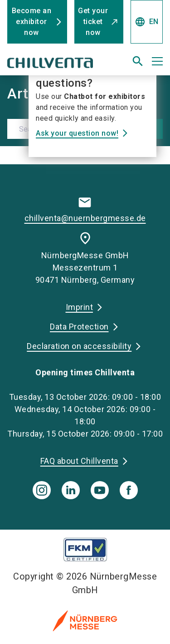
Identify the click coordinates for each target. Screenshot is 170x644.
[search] (138, 61)
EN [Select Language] (147, 22)
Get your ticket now (93, 22)
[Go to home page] (58, 65)
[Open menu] (157, 61)
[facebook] (129, 490)
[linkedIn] (71, 490)
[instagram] (42, 490)
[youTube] (100, 490)
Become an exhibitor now (32, 22)
